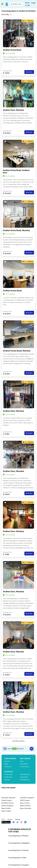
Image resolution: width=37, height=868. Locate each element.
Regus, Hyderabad (26, 808)
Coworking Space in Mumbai (18, 836)
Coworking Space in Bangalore (19, 843)
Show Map (5, 14)
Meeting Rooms (25, 780)
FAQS (22, 761)
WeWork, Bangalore (7, 806)
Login (33, 3)
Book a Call (27, 4)
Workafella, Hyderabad (8, 798)
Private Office (9, 774)
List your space (25, 767)
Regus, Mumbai (6, 808)
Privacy (10, 819)
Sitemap (18, 819)
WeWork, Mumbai (25, 806)
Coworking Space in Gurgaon (19, 865)
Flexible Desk (8, 777)
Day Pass (7, 780)
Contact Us (8, 767)
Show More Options (19, 741)
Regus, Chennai (25, 803)
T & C (3, 819)
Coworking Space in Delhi (17, 858)
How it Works (24, 764)
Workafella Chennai (7, 803)
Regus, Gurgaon (6, 811)
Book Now (29, 72)
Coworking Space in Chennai (18, 850)
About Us (7, 761)
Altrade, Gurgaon (7, 800)
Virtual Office (24, 777)
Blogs (6, 764)
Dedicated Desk (25, 774)
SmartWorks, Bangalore (27, 798)
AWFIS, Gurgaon (25, 800)
